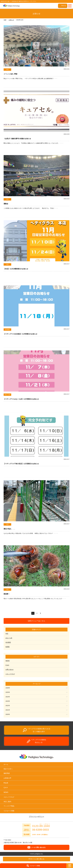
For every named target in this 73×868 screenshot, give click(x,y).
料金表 (6, 783)
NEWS (8, 661)
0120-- (41, 825)
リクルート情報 (9, 811)
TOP (5, 20)
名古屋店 (8, 642)
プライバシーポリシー (36, 817)
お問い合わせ (10, 670)
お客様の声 (7, 778)
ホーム (6, 764)
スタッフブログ (10, 674)
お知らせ (11, 20)
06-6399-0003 (40, 830)
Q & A (7, 665)
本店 (7, 634)
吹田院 (8, 647)
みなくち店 (9, 638)
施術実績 (7, 773)
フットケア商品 (9, 806)
